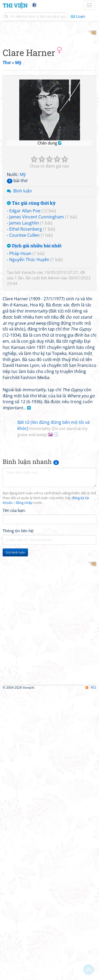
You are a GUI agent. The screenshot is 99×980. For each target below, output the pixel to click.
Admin (54, 372)
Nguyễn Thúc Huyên (29, 354)
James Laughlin (24, 318)
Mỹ (23, 269)
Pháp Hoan (20, 348)
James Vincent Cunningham (37, 311)
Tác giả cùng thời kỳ (31, 298)
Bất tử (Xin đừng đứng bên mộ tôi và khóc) (53, 622)
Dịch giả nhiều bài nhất (34, 340)
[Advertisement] (49, 80)
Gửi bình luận (15, 746)
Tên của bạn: (14, 704)
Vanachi (29, 367)
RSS (91, 975)
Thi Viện (15, 5)
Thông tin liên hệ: (18, 724)
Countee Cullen (24, 329)
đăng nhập (24, 697)
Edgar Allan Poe (25, 305)
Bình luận (23, 285)
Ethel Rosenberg (26, 323)
